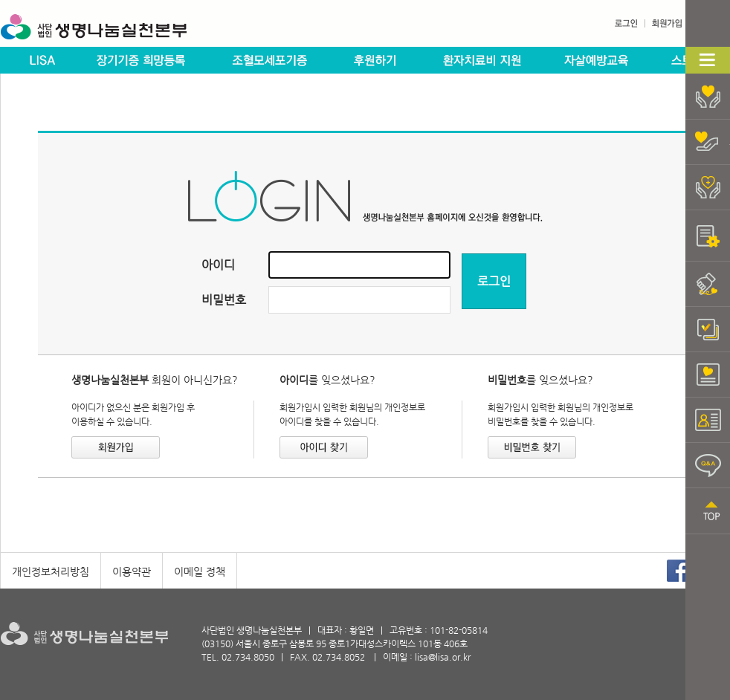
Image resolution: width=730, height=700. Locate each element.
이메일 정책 (200, 571)
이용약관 (132, 571)
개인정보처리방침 (51, 571)
